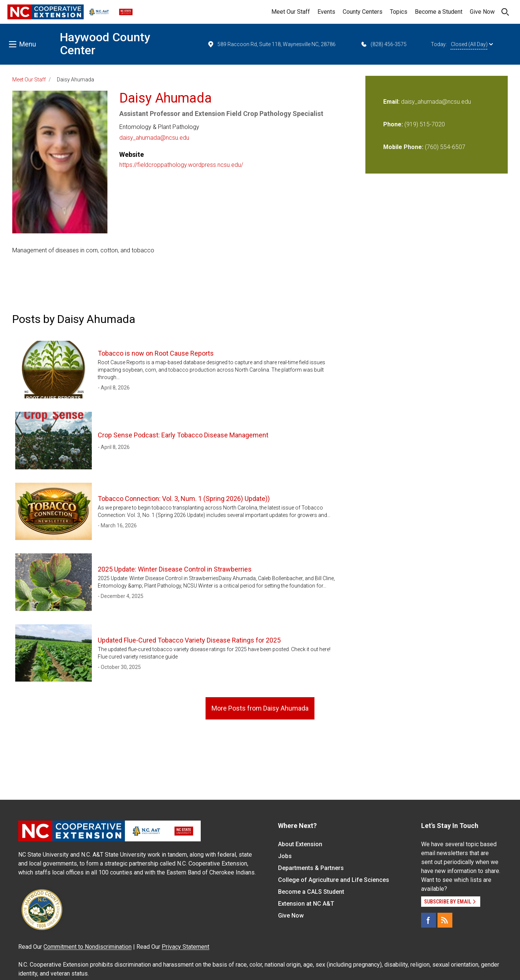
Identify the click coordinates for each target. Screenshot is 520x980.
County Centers (363, 12)
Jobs (285, 856)
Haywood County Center (105, 44)
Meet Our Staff (291, 12)
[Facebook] (429, 920)
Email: (392, 102)
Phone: (393, 124)
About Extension (300, 844)
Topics (399, 12)
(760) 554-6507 (445, 147)
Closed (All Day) (472, 44)
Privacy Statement (185, 947)
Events (326, 12)
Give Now (482, 12)
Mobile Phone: (403, 147)
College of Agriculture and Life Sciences (334, 880)
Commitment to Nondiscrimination (88, 947)
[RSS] (445, 920)
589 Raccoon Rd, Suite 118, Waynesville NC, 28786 (271, 44)
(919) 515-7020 (425, 124)
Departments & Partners (311, 868)
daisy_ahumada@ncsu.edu (154, 138)
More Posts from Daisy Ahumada (260, 708)
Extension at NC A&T (306, 904)
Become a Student (439, 12)
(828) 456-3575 (383, 44)
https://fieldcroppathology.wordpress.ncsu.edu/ (181, 165)
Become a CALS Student (311, 892)
